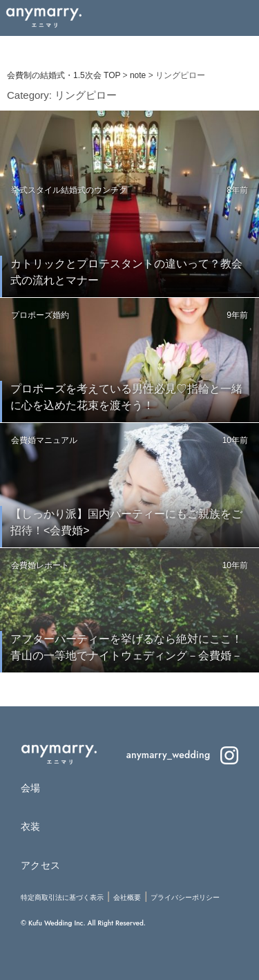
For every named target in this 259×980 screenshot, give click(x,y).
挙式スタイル (36, 190)
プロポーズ (32, 315)
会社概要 (127, 897)
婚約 (61, 315)
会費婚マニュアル (44, 440)
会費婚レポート (40, 565)
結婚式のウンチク (94, 190)
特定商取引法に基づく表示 (62, 897)
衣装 (31, 827)
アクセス (40, 865)
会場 (31, 788)
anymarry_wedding (182, 755)
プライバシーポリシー (185, 897)
